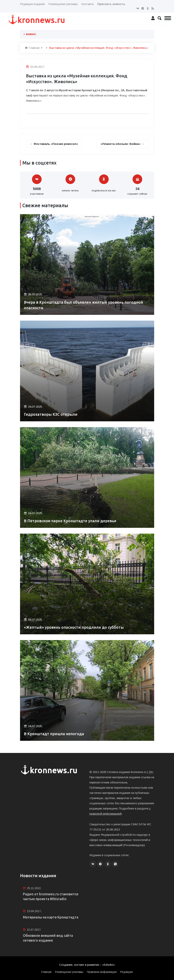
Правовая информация (102, 972)
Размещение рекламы (63, 4)
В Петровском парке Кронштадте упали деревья (71, 521)
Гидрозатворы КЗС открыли (51, 414)
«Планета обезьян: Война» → (122, 144)
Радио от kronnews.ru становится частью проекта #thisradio (51, 896)
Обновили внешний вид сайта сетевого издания (48, 938)
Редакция (127, 972)
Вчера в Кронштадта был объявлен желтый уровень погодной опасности (85, 305)
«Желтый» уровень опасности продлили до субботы (74, 627)
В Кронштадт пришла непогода (54, 734)
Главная (32, 48)
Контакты (87, 4)
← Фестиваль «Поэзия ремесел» (54, 144)
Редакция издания (32, 4)
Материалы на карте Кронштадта (51, 917)
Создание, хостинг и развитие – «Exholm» (87, 965)
